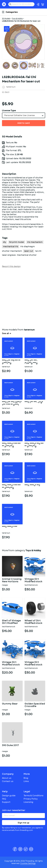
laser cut (29, 251)
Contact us (8, 781)
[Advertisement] (23, 297)
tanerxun (11, 87)
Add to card (23, 123)
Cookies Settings (28, 863)
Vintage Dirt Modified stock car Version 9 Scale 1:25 (33, 664)
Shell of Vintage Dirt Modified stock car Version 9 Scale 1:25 (11, 622)
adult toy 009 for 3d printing (11, 362)
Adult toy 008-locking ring (31, 362)
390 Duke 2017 (10, 746)
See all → (7, 333)
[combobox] (24, 115)
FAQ (4, 799)
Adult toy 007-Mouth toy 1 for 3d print (12, 404)
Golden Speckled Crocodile (35, 705)
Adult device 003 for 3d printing (11, 487)
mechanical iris (11, 246)
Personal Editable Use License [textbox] (19, 115)
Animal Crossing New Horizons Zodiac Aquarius (12, 580)
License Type (9, 111)
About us (7, 778)
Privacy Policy (31, 799)
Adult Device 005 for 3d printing (11, 445)
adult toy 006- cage (34, 402)
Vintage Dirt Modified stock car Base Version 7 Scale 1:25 (12, 664)
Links (26, 781)
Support (6, 802)
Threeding (4, 4)
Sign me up (23, 823)
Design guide (9, 796)
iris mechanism (35, 242)
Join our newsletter (14, 810)
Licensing (28, 802)
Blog (26, 778)
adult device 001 (10, 527)
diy (5, 242)
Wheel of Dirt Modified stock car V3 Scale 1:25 (34, 622)
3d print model (17, 242)
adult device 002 (32, 486)
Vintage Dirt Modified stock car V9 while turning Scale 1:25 (33, 580)
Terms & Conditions (33, 796)
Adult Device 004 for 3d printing (34, 445)
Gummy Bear (10, 704)
